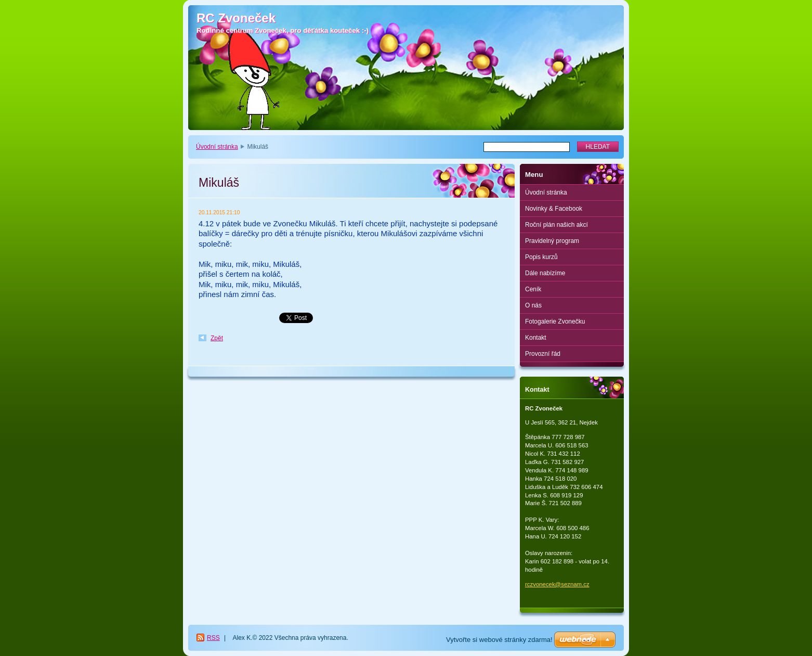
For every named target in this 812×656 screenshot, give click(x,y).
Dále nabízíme (545, 273)
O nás (533, 305)
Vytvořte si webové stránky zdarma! (499, 640)
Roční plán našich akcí (556, 225)
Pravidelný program (552, 241)
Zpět (217, 338)
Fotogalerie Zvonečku (555, 321)
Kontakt (536, 338)
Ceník (533, 289)
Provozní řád (543, 354)
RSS (213, 638)
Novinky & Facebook (554, 209)
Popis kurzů (541, 257)
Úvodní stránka (217, 147)
